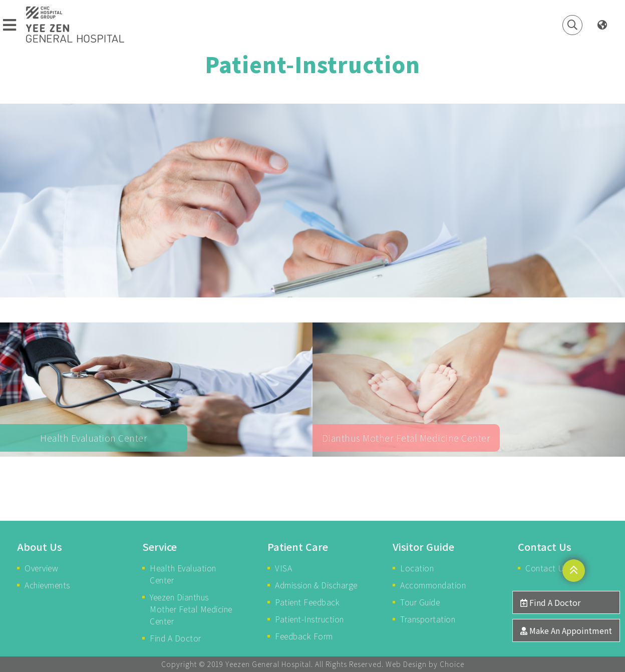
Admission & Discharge (316, 585)
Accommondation (433, 585)
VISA (283, 568)
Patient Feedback (307, 602)
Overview (41, 568)
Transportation (428, 619)
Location (417, 568)
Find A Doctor (176, 638)
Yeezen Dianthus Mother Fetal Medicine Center (191, 609)
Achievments (47, 585)
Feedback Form (304, 636)
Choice (452, 664)
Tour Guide (420, 602)
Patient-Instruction (309, 619)
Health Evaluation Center (183, 574)
